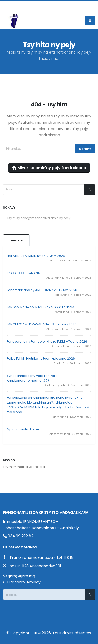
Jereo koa (16, 241)
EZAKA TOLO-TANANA (23, 273)
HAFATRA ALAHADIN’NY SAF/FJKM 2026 (36, 256)
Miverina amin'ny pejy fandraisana (49, 168)
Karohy (85, 149)
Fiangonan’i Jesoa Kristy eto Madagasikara (45, 512)
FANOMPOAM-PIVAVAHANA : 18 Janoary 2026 (42, 324)
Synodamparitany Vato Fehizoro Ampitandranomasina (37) (32, 378)
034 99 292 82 (18, 536)
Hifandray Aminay (24, 582)
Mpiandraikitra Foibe (23, 429)
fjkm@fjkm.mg (21, 576)
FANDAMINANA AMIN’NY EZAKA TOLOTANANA (41, 307)
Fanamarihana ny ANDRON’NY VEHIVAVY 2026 (42, 290)
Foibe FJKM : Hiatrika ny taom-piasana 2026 (41, 359)
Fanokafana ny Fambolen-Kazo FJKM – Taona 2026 (47, 341)
